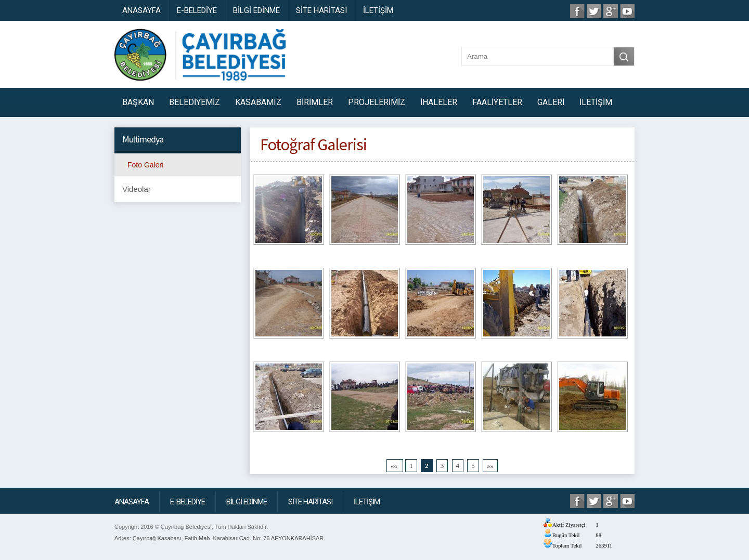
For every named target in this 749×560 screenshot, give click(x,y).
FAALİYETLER (497, 102)
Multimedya (143, 139)
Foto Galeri (145, 165)
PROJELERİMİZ (377, 102)
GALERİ (551, 102)
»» (490, 466)
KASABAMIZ (258, 102)
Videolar (137, 189)
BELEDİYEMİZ (195, 102)
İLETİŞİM (378, 10)
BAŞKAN (138, 102)
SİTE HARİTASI (321, 10)
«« (395, 466)
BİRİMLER (315, 102)
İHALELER (439, 102)
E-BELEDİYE (197, 10)
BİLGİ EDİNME (256, 10)
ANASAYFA (141, 10)
